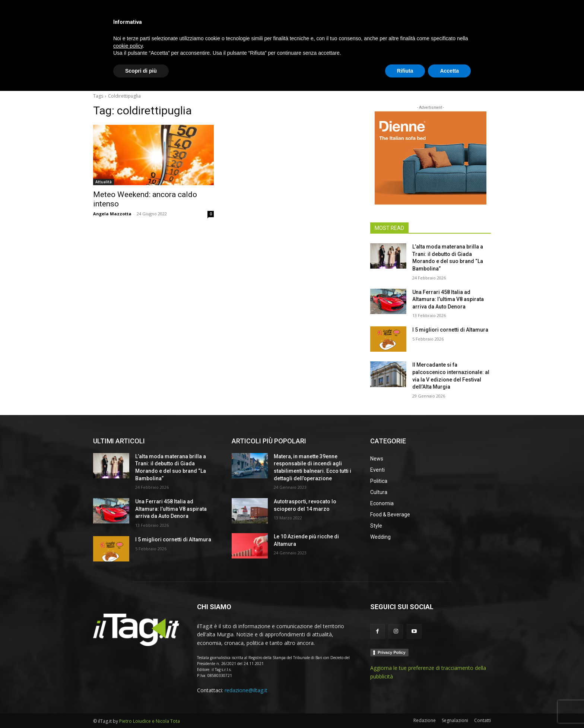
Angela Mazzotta (112, 214)
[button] (482, 76)
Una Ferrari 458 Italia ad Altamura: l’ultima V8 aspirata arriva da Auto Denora (448, 299)
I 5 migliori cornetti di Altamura (450, 330)
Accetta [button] (449, 708)
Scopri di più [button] (141, 708)
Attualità (104, 182)
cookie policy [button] (128, 683)
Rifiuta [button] (405, 708)
